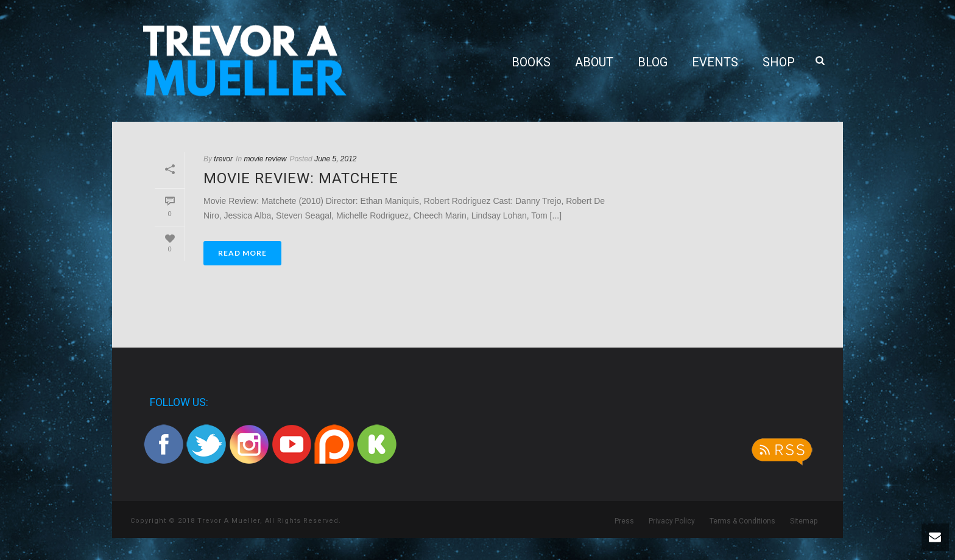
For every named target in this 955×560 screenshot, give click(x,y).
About (594, 62)
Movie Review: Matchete (301, 178)
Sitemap (804, 521)
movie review (265, 159)
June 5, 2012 (335, 159)
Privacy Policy (672, 521)
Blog (653, 62)
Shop (779, 62)
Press (624, 521)
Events (715, 62)
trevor (223, 159)
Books (531, 62)
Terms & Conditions (742, 521)
